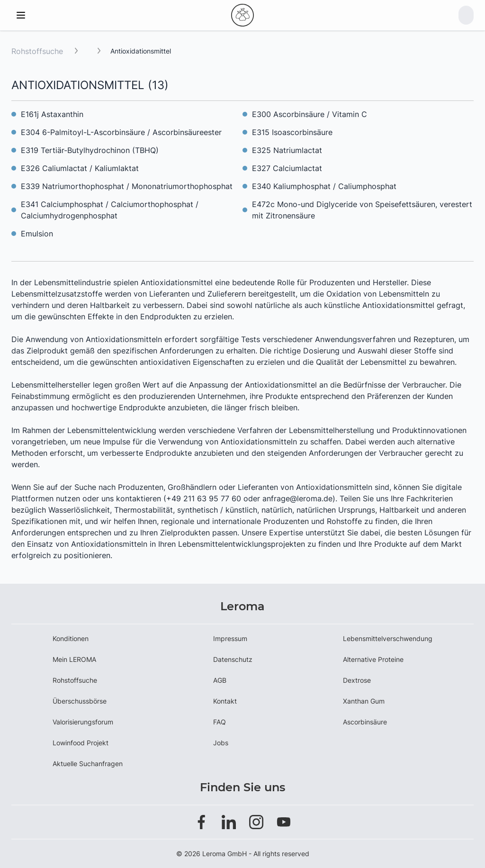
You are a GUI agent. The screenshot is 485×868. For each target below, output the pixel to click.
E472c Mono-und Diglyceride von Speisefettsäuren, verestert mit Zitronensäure (362, 210)
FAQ (220, 722)
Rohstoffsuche (37, 51)
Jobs (221, 743)
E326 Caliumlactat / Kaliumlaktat (80, 168)
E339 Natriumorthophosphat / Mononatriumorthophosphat (127, 186)
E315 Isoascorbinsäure (292, 132)
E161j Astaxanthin (52, 114)
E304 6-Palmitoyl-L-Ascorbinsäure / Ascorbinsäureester (121, 132)
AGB (220, 680)
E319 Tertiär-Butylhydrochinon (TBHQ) (90, 150)
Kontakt (225, 701)
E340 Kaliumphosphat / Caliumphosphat (324, 186)
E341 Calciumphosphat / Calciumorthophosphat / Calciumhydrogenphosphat (110, 210)
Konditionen (71, 638)
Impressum (230, 638)
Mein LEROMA (74, 659)
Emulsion (37, 234)
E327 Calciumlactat (287, 168)
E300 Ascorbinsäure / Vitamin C (310, 114)
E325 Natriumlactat (287, 150)
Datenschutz (233, 659)
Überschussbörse (80, 701)
